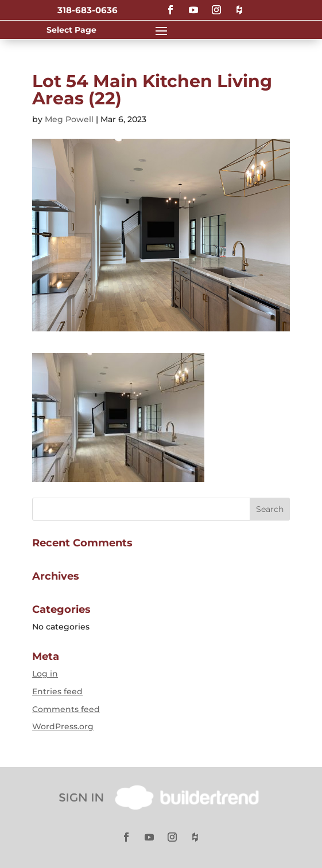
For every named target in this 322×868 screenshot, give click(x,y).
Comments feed (66, 709)
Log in (45, 674)
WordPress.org (63, 726)
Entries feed (57, 691)
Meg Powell (69, 119)
